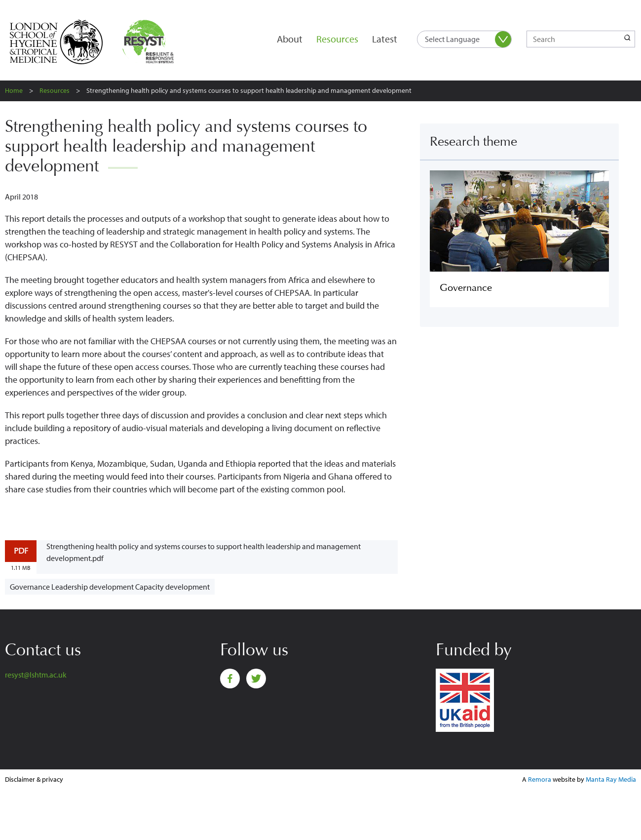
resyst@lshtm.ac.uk (36, 675)
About (290, 39)
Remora (540, 779)
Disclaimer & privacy (34, 779)
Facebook (230, 679)
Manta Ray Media (611, 779)
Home (14, 90)
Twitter (256, 679)
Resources (337, 39)
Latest (385, 39)
